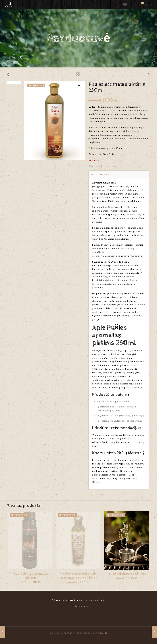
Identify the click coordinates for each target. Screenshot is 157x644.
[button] (79, 87)
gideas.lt (102, 633)
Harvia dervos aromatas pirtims (30, 576)
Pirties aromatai (110, 166)
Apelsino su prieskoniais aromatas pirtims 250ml (78, 576)
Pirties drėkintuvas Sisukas (126, 574)
